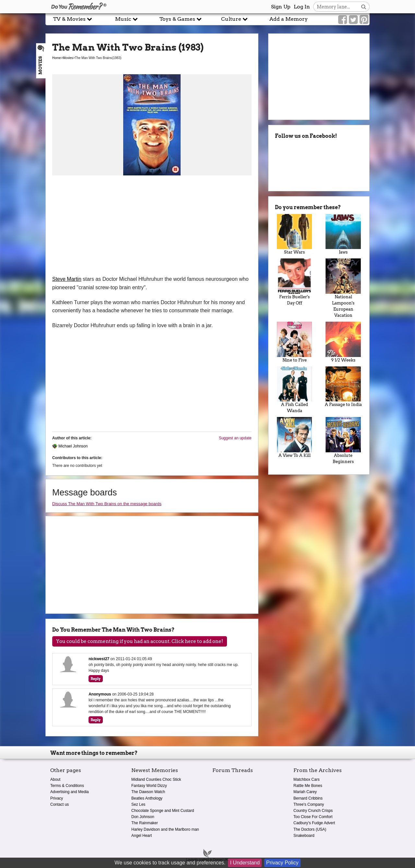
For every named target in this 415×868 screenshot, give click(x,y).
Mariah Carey (305, 792)
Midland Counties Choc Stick (156, 779)
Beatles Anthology (147, 798)
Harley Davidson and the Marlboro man (165, 829)
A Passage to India (343, 387)
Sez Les (138, 804)
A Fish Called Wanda (295, 390)
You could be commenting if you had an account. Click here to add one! (140, 641)
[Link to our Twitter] (353, 20)
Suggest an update (235, 438)
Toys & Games (181, 19)
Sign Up (281, 7)
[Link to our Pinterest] (364, 20)
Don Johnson (143, 817)
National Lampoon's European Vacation (343, 288)
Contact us (59, 804)
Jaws (343, 234)
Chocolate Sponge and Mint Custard (163, 811)
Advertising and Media (70, 792)
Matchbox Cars (307, 779)
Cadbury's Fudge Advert (314, 823)
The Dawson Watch (148, 792)
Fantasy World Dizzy (149, 786)
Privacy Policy (282, 863)
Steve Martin (67, 279)
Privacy (57, 798)
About (55, 779)
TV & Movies (73, 19)
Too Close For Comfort (313, 817)
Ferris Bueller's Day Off (295, 282)
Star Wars (295, 234)
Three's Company (309, 804)
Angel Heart (142, 836)
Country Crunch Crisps (313, 811)
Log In (302, 7)
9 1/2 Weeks (343, 342)
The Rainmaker (145, 823)
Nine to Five (295, 342)
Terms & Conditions (67, 786)
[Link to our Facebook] (343, 20)
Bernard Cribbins (308, 798)
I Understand (245, 863)
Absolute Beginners (343, 440)
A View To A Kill (295, 437)
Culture (234, 19)
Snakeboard (304, 836)
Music (126, 19)
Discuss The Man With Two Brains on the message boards (107, 504)
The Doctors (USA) (310, 829)
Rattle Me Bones (308, 786)
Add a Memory (289, 19)
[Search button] (364, 7)
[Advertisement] (152, 226)
